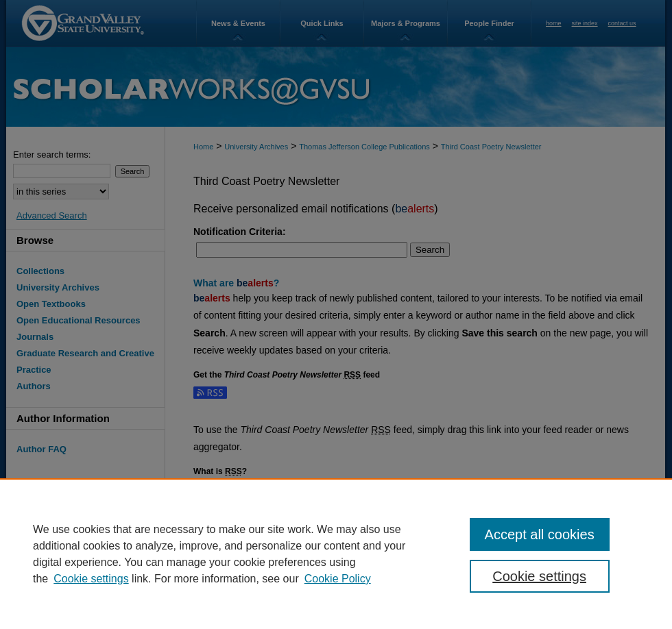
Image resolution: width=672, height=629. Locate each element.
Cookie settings (91, 579)
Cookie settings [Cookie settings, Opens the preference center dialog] (539, 576)
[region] (336, 554)
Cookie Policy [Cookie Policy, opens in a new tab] (338, 579)
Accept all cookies (540, 534)
